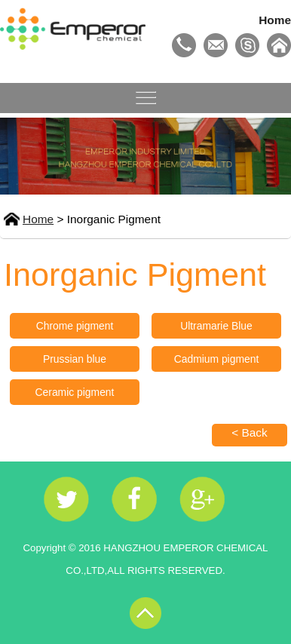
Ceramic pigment (75, 392)
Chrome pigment (75, 326)
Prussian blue (75, 359)
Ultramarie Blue (216, 326)
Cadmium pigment (217, 359)
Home (275, 20)
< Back (250, 432)
